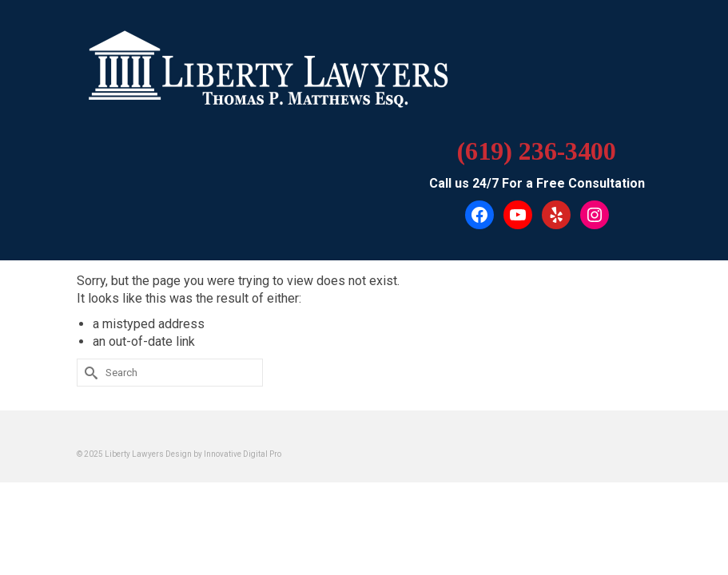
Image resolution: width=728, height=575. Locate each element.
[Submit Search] (89, 373)
